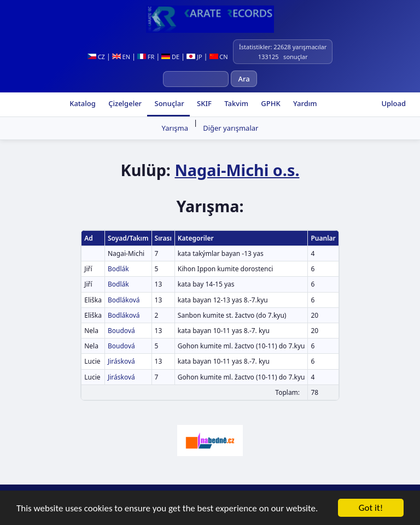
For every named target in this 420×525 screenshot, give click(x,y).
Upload (393, 103)
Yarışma (175, 128)
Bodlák (118, 269)
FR (146, 57)
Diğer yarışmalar (231, 128)
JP (194, 57)
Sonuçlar (168, 103)
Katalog (82, 103)
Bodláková (124, 300)
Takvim (235, 103)
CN (219, 57)
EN (121, 57)
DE (170, 57)
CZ (96, 57)
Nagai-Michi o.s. (237, 170)
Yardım (304, 103)
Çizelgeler (124, 103)
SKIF (203, 103)
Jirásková (121, 361)
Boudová (121, 331)
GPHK (270, 103)
